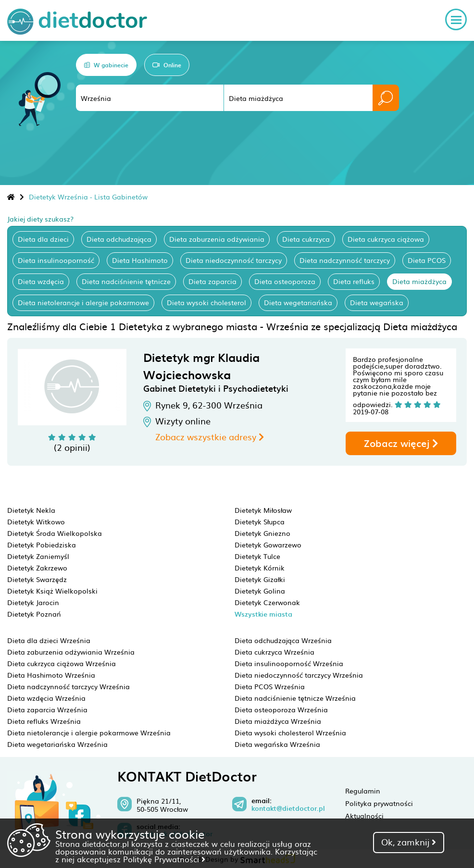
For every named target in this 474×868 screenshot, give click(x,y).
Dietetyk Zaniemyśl (38, 556)
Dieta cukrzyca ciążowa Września (62, 663)
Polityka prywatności (379, 803)
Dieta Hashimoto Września (51, 675)
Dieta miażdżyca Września (278, 721)
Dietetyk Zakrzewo (37, 568)
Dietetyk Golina (260, 591)
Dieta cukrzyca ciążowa (386, 239)
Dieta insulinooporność (56, 260)
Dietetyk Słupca (260, 521)
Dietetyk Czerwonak (267, 602)
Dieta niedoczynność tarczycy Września (299, 675)
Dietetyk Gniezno (262, 533)
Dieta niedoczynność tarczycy (234, 260)
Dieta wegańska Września (277, 744)
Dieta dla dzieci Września (49, 640)
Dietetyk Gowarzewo (268, 545)
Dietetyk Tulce (257, 556)
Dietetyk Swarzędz (37, 579)
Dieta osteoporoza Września (281, 709)
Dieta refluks (354, 281)
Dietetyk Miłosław (263, 510)
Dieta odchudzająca (119, 239)
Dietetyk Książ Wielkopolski (52, 591)
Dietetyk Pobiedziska (42, 545)
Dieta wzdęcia (41, 281)
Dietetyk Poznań (34, 614)
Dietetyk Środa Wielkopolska (55, 533)
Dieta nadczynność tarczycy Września (69, 686)
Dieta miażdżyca (419, 281)
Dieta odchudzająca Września (283, 640)
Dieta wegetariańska (298, 302)
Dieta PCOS (427, 260)
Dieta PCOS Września (270, 686)
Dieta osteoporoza (285, 281)
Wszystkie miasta (263, 614)
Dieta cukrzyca (306, 239)
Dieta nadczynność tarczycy (345, 260)
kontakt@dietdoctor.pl (288, 808)
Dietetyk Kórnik (260, 568)
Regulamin (363, 791)
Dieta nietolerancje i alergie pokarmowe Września (89, 732)
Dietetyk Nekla (31, 510)
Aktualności (364, 816)
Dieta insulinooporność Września (289, 663)
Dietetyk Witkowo (36, 521)
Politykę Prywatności (164, 859)
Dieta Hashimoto (140, 260)
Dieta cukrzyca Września (274, 652)
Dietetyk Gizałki (260, 579)
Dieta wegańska (377, 302)
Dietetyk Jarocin (33, 602)
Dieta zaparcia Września (47, 709)
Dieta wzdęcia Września (46, 698)
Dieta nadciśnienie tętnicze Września (295, 698)
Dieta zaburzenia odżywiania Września (71, 652)
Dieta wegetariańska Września (57, 744)
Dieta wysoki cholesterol (206, 302)
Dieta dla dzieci (43, 239)
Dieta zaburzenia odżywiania (217, 239)
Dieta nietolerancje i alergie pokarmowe (83, 302)
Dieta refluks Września (44, 721)
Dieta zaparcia (212, 281)
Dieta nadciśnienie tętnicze (126, 281)
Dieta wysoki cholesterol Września (290, 732)
